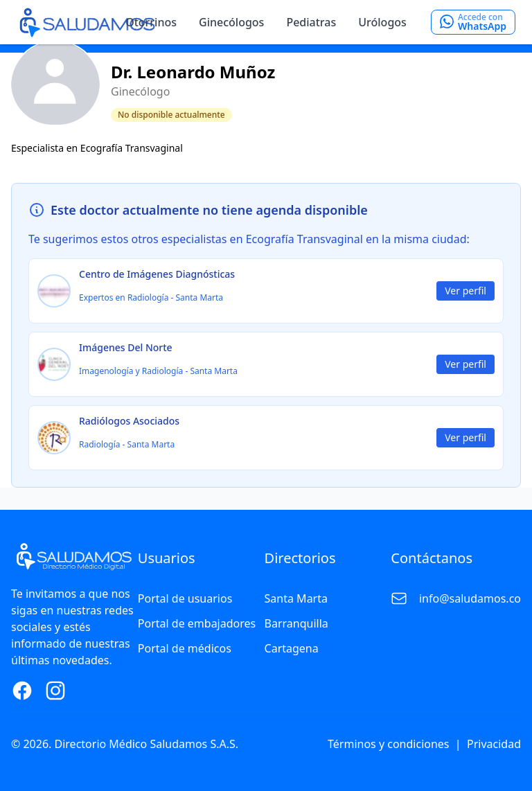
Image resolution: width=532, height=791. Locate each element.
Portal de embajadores (197, 623)
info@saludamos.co (470, 598)
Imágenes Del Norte (126, 347)
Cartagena (292, 648)
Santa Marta (296, 598)
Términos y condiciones (389, 744)
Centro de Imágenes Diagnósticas (157, 274)
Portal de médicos (185, 648)
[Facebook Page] (22, 691)
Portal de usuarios (185, 598)
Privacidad (494, 744)
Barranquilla (296, 623)
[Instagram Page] (55, 691)
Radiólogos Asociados (129, 421)
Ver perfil (465, 291)
